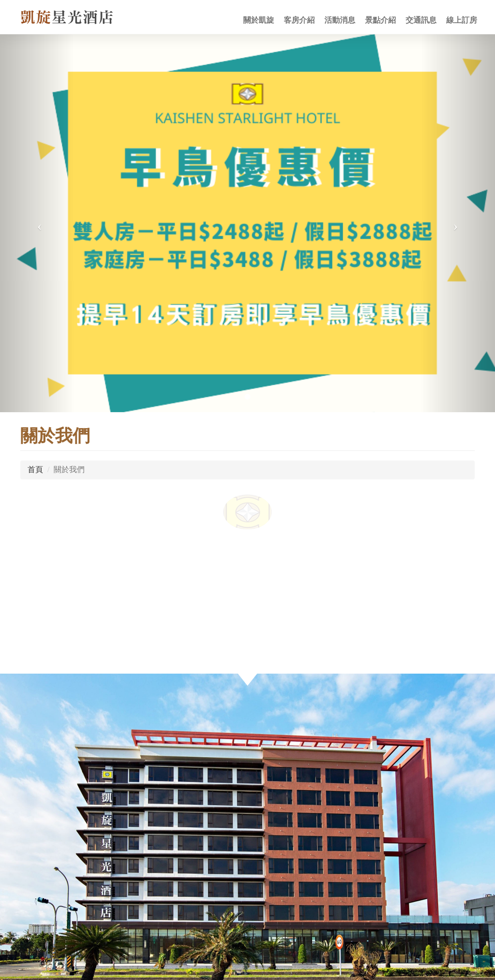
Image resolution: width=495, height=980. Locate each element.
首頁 (35, 469)
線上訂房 (462, 20)
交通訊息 (421, 20)
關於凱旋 (259, 20)
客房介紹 (299, 20)
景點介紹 (380, 20)
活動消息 (340, 20)
